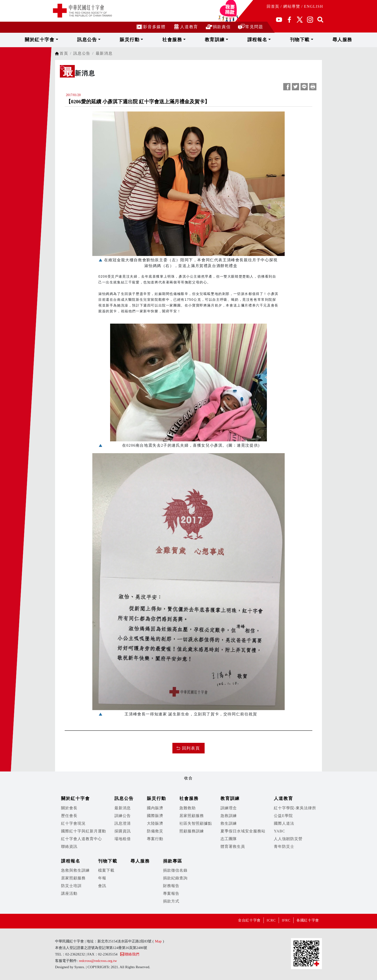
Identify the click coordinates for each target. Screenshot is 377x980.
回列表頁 (191, 748)
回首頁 (273, 6)
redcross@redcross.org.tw (98, 961)
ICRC (263, 920)
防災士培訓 (71, 886)
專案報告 (171, 893)
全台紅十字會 (237, 920)
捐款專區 (173, 861)
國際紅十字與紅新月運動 (84, 831)
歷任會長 (69, 816)
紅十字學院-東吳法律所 (295, 808)
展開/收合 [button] (188, 770)
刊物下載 (272, 40)
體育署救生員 (233, 846)
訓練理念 (229, 808)
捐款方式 (171, 901)
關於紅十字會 (83, 40)
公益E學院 (283, 816)
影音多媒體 (151, 27)
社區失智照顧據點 (196, 823)
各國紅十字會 (306, 920)
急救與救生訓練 (75, 870)
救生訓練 (229, 823)
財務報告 (171, 886)
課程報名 (241, 40)
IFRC (280, 920)
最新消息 (104, 53)
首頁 (64, 53)
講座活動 (69, 893)
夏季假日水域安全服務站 (243, 831)
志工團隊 (229, 839)
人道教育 (185, 27)
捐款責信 (218, 27)
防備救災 (155, 831)
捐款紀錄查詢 (175, 878)
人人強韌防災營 (288, 839)
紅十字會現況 (73, 823)
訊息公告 (119, 40)
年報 (102, 878)
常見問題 (250, 27)
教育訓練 (210, 40)
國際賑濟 (155, 816)
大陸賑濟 (155, 823)
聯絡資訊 (69, 846)
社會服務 (180, 40)
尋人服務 (301, 40)
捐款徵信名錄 (175, 870)
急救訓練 (229, 816)
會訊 (102, 886)
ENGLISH (314, 6)
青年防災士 (284, 846)
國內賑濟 (155, 808)
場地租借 (123, 839)
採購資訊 (123, 831)
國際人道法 (284, 823)
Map (158, 941)
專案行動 (155, 839)
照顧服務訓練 (192, 831)
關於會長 (69, 808)
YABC (280, 831)
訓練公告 (123, 816)
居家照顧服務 (192, 816)
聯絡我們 (129, 954)
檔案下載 (106, 870)
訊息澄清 (123, 823)
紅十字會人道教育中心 (82, 839)
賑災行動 (149, 40)
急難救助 (188, 808)
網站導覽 (292, 6)
